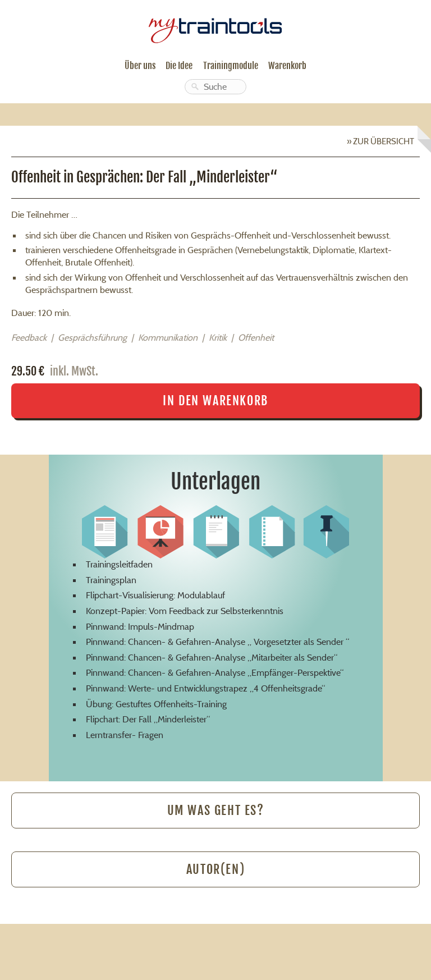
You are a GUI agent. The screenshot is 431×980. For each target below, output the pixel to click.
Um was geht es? (216, 810)
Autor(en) (215, 869)
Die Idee (179, 66)
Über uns (140, 66)
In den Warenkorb (215, 400)
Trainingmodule (231, 66)
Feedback (29, 337)
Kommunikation (168, 337)
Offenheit (256, 337)
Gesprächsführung (92, 337)
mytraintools (215, 26)
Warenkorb (287, 66)
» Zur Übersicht (380, 141)
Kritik (218, 337)
